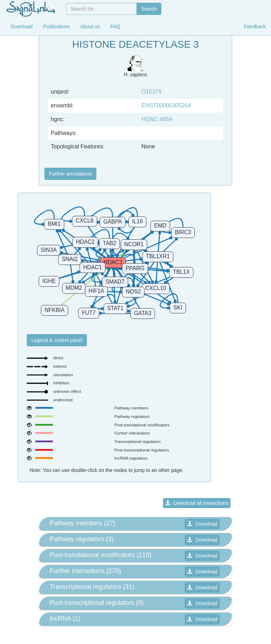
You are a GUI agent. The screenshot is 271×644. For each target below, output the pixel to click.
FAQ (115, 26)
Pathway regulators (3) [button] (82, 539)
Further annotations (70, 174)
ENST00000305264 (166, 105)
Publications (56, 26)
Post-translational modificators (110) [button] (101, 555)
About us (90, 26)
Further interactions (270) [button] (85, 571)
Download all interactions (197, 503)
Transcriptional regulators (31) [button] (92, 587)
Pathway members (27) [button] (83, 523)
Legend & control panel (57, 340)
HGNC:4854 (157, 119)
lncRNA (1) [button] (65, 619)
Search (149, 9)
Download (22, 26)
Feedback (255, 26)
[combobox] (101, 9)
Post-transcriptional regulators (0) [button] (97, 603)
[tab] (135, 524)
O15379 (152, 92)
